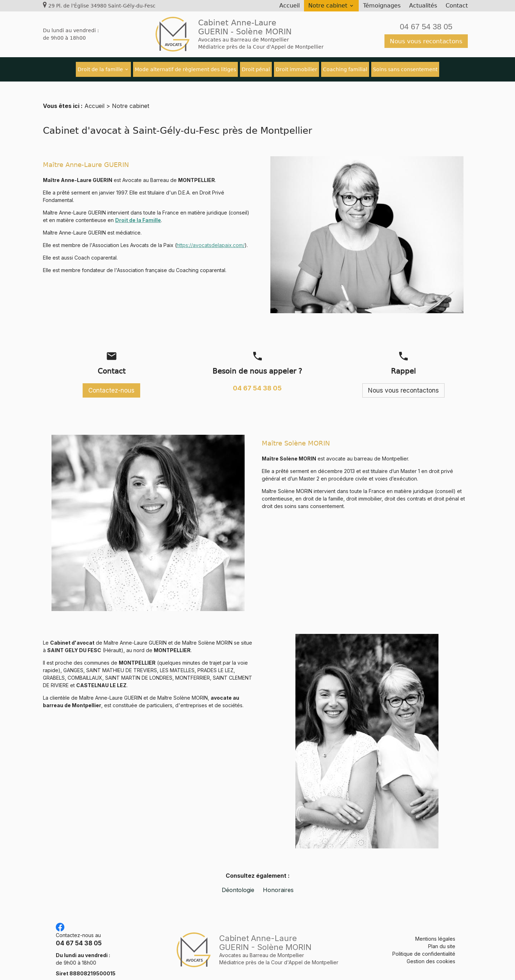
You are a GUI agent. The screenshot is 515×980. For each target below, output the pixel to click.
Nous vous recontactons (426, 41)
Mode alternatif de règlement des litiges (185, 69)
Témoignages (382, 6)
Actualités (423, 6)
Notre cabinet (328, 6)
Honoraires (278, 881)
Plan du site (442, 938)
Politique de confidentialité (424, 945)
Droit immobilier (296, 69)
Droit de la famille (100, 69)
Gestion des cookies (431, 953)
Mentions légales (435, 930)
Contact (457, 6)
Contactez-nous (111, 382)
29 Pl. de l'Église (102, 6)
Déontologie (238, 881)
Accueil (290, 6)
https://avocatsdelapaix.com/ (211, 237)
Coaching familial (345, 69)
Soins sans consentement (405, 69)
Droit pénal (256, 69)
